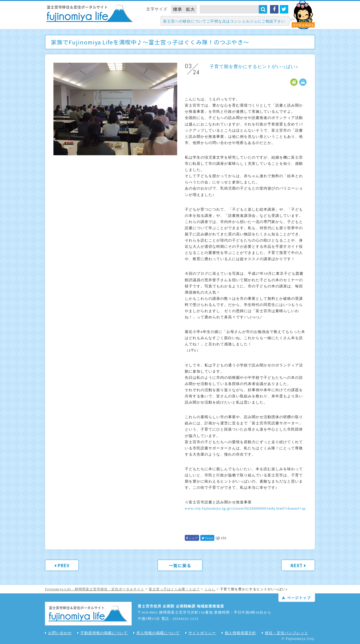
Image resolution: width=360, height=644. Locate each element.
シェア (193, 538)
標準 (177, 9)
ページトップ (297, 598)
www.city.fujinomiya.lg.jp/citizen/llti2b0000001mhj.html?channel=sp (245, 508)
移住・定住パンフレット (285, 633)
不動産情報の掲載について (103, 633)
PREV (64, 565)
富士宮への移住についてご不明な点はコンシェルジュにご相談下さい (224, 21)
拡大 (190, 9)
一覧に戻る (180, 565)
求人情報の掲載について (157, 633)
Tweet (209, 538)
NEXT (297, 565)
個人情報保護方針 (239, 633)
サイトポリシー (201, 633)
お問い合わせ (58, 633)
